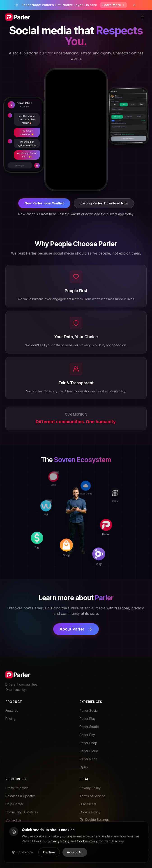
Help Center (14, 804)
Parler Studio (89, 727)
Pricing (10, 719)
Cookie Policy (90, 812)
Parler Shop (88, 743)
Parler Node (89, 759)
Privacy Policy (90, 788)
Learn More (113, 5)
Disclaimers (88, 804)
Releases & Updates (21, 796)
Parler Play (88, 719)
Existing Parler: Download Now (104, 203)
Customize (22, 852)
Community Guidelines (22, 812)
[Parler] (108, 519)
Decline (49, 852)
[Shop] (75, 549)
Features (12, 710)
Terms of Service (92, 796)
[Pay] (43, 549)
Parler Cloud (89, 751)
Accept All (75, 852)
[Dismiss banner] (134, 5)
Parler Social (89, 710)
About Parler (76, 629)
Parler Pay (87, 735)
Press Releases (17, 788)
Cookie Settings (94, 820)
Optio (84, 767)
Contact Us (14, 820)
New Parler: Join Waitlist (44, 203)
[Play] (107, 551)
